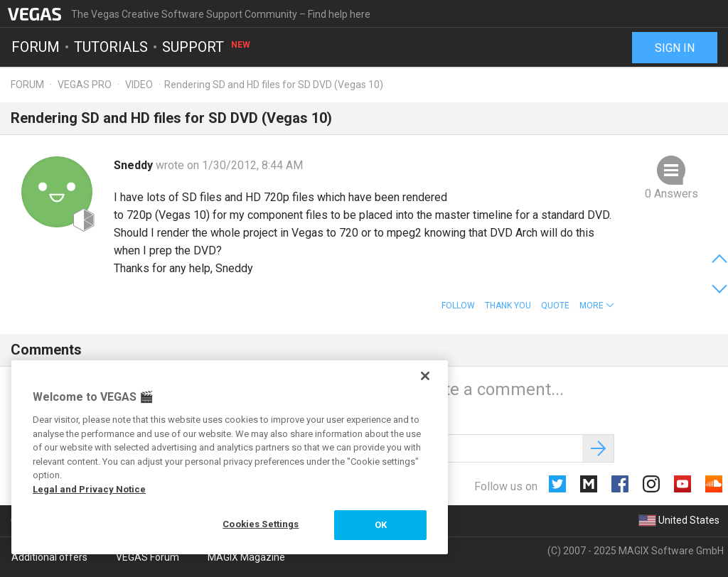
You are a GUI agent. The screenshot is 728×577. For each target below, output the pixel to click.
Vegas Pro (85, 85)
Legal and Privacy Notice (89, 489)
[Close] (425, 376)
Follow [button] (458, 306)
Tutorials (111, 47)
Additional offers (49, 557)
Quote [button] (555, 306)
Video (139, 85)
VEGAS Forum (148, 557)
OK (381, 525)
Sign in (675, 48)
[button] (597, 306)
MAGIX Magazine (246, 557)
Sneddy (135, 165)
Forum (36, 47)
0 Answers (671, 194)
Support (207, 47)
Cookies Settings (261, 524)
